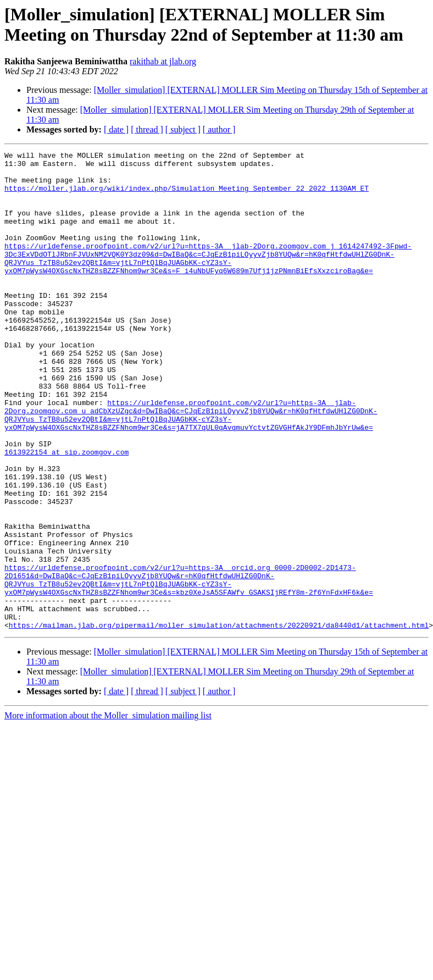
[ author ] (219, 129)
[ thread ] (147, 129)
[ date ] (116, 129)
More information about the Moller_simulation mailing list (108, 811)
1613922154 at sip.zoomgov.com (66, 513)
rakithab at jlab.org (163, 61)
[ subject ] (183, 129)
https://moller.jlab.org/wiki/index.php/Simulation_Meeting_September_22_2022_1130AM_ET (187, 196)
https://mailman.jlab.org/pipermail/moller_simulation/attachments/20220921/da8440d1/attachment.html (219, 721)
